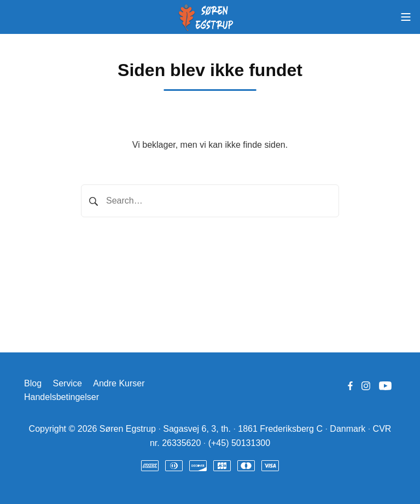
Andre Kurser (119, 383)
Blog (33, 383)
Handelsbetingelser (62, 397)
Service (67, 383)
